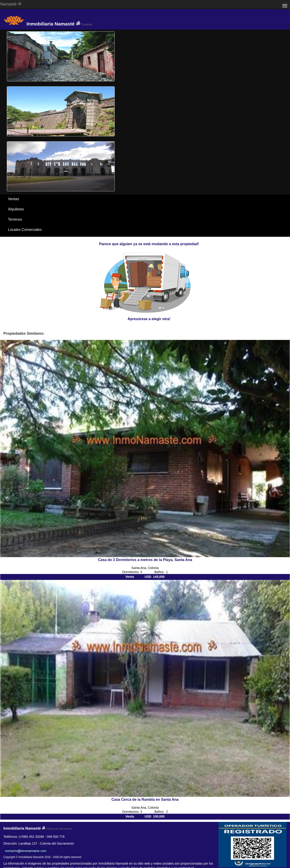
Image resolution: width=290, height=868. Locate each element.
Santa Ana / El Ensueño (27, 240)
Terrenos (15, 219)
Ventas (14, 199)
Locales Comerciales (25, 230)
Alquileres (16, 209)
